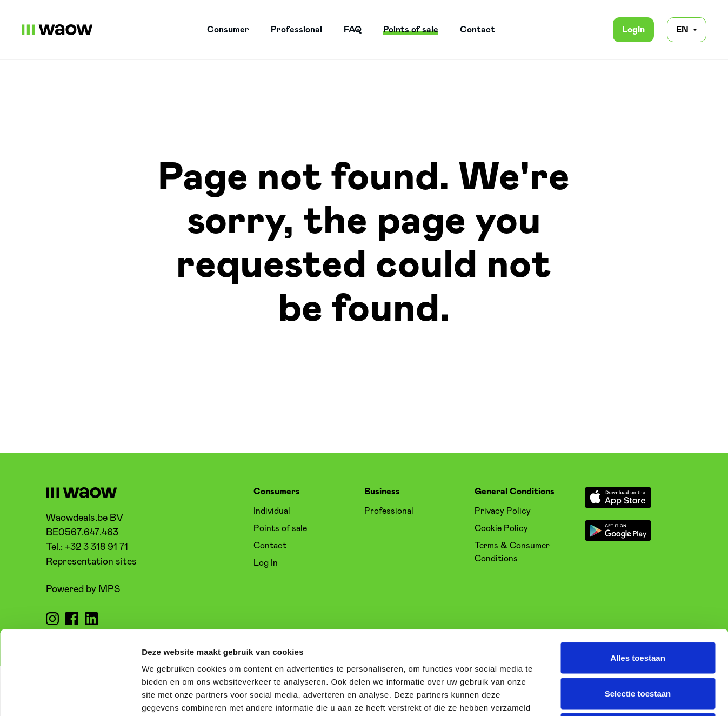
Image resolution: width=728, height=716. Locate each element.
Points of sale (411, 30)
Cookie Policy (501, 528)
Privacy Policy (503, 511)
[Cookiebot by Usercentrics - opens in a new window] (70, 695)
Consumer (228, 30)
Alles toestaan (638, 574)
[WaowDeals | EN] (57, 30)
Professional (296, 30)
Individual (272, 511)
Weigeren (637, 645)
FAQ (353, 30)
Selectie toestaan (638, 610)
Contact (477, 30)
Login (633, 30)
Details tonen (584, 695)
